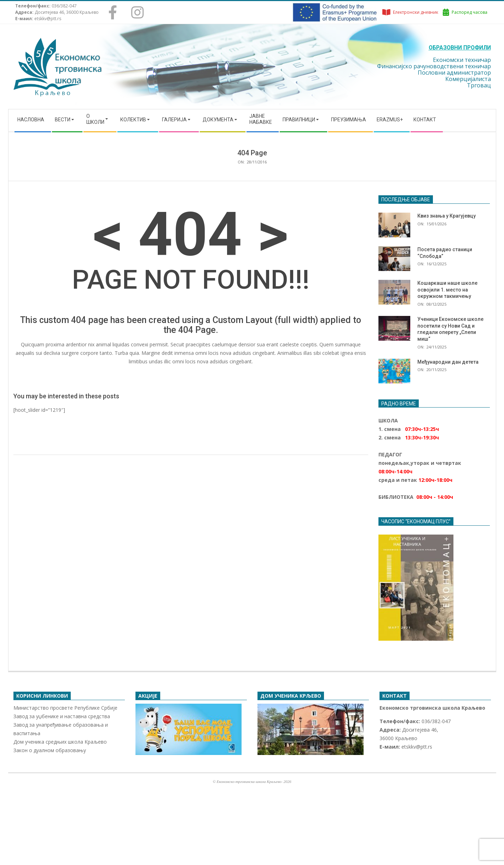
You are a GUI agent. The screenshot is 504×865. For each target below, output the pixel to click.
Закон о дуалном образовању (50, 750)
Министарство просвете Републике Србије (65, 708)
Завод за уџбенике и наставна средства (62, 716)
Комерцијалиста (468, 79)
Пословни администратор (454, 73)
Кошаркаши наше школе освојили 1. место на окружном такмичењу (447, 290)
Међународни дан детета (448, 362)
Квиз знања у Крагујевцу (447, 216)
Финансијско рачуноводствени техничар (434, 66)
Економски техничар (462, 60)
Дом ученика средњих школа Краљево (60, 742)
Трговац (479, 85)
